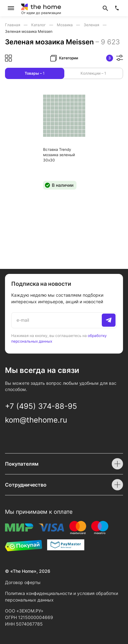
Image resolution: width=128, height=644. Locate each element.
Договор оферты (23, 582)
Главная (13, 25)
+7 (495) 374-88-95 (41, 406)
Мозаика (65, 25)
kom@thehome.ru (36, 420)
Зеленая (92, 25)
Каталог (39, 25)
